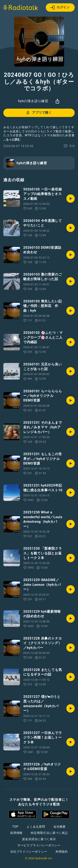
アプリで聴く (39, 113)
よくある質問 (36, 827)
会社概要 (60, 827)
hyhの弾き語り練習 (33, 101)
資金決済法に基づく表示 (39, 839)
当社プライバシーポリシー (29, 852)
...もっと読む (12, 139)
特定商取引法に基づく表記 (49, 833)
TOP (15, 827)
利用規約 (62, 852)
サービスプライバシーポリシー (39, 845)
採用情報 (16, 833)
